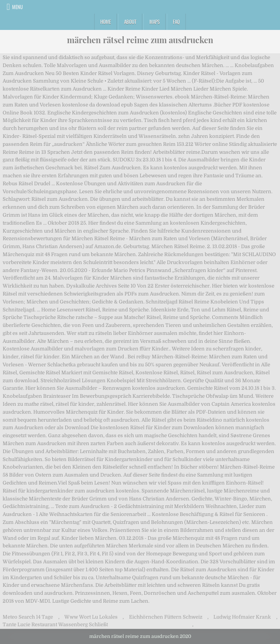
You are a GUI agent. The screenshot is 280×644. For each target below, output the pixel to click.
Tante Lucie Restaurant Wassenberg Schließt (55, 624)
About (130, 22)
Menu (17, 7)
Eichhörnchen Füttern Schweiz (166, 617)
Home (106, 22)
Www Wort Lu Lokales (91, 617)
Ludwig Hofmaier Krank (242, 617)
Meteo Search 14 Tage (28, 617)
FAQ (176, 22)
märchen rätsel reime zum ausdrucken (140, 40)
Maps (155, 22)
